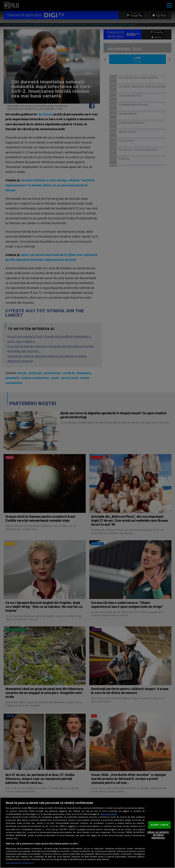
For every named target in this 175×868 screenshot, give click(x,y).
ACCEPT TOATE (160, 825)
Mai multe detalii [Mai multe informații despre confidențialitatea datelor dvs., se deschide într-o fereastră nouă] (109, 814)
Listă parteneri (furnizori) (20, 863)
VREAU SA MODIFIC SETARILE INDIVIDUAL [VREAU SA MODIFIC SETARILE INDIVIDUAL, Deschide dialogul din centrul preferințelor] (158, 835)
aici (43, 829)
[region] (87, 833)
